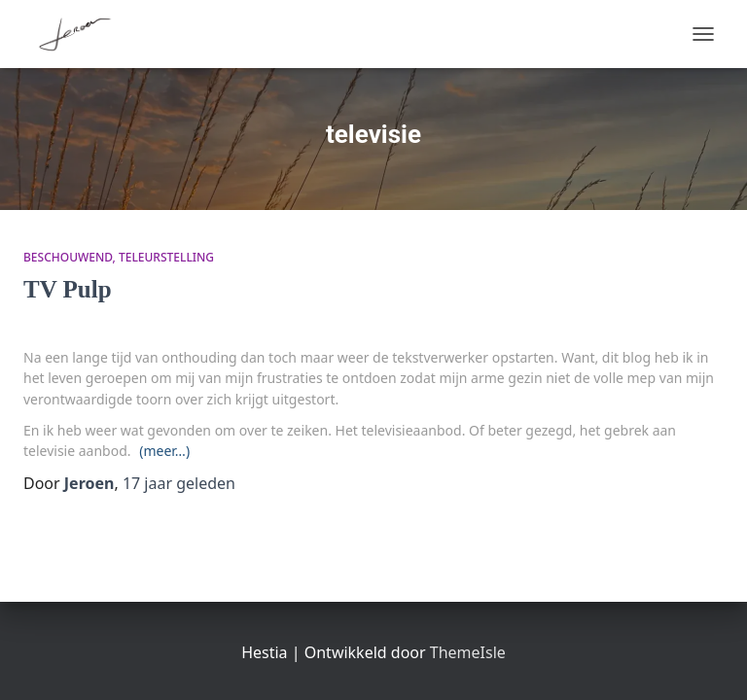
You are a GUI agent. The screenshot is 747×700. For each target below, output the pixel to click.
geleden (179, 483)
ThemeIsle (468, 652)
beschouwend (68, 257)
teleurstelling (166, 257)
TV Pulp (68, 289)
